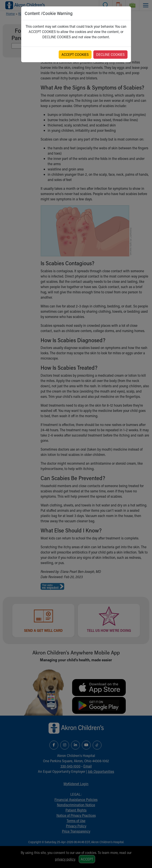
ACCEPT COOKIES (75, 54)
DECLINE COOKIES (110, 54)
